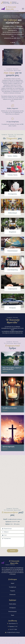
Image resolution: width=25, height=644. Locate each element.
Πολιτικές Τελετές (13, 175)
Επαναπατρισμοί (12, 251)
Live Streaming (12, 270)
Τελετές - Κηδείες (12, 156)
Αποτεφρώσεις (13, 194)
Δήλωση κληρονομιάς (8, 446)
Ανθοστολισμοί (13, 213)
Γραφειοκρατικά (12, 289)
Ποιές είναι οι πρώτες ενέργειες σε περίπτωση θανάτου (12, 368)
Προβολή (5, 371)
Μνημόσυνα (12, 232)
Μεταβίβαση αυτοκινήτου (10, 408)
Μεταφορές (12, 308)
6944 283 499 (15, 3)
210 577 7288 (6, 3)
